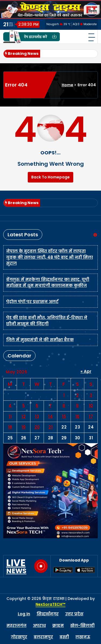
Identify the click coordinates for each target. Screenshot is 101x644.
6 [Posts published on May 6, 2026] (37, 406)
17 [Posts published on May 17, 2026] (91, 416)
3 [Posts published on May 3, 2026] (91, 395)
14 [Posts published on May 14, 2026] (50, 416)
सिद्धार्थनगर (48, 614)
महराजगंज (16, 625)
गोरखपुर (19, 637)
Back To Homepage (50, 177)
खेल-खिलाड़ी (82, 625)
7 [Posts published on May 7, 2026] (51, 406)
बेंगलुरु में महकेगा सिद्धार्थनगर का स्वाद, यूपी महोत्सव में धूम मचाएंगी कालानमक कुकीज (48, 283)
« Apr (86, 371)
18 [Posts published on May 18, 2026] (10, 427)
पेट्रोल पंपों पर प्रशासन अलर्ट (32, 302)
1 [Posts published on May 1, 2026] (64, 395)
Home (67, 85)
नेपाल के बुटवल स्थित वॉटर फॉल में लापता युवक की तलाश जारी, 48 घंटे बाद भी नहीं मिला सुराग (50, 257)
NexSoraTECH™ (50, 604)
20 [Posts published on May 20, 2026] (37, 427)
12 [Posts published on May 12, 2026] (24, 416)
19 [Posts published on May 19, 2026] (24, 427)
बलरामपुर (43, 637)
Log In (24, 614)
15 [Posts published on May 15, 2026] (64, 416)
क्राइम (58, 625)
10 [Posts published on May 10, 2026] (91, 406)
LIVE (16, 566)
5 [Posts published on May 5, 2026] (24, 406)
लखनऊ (83, 637)
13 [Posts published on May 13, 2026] (37, 416)
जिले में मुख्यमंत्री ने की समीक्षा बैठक (40, 340)
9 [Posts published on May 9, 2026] (77, 406)
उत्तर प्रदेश (74, 614)
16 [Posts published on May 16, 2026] (78, 416)
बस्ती (64, 637)
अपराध (39, 625)
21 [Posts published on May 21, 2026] (50, 427)
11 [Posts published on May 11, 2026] (10, 416)
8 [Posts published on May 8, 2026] (64, 406)
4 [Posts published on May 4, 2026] (10, 406)
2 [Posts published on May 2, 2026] (78, 395)
